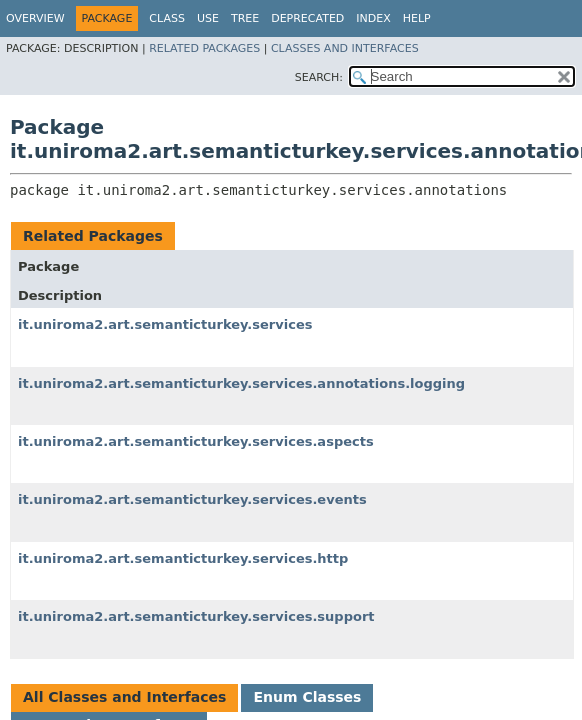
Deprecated (307, 18)
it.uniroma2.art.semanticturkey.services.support (196, 616)
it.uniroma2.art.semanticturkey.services (165, 324)
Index (373, 18)
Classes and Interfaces (345, 48)
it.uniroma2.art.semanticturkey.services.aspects (196, 441)
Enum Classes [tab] (307, 697)
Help (417, 18)
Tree (245, 18)
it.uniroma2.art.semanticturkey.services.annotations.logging (241, 383)
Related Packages (204, 48)
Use (208, 18)
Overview (35, 18)
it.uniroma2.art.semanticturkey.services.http (183, 558)
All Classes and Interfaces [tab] (124, 697)
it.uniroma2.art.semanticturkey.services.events (192, 499)
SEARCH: (319, 77)
